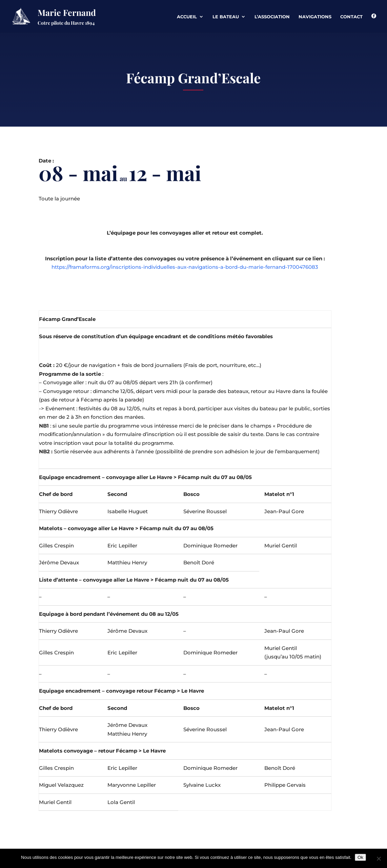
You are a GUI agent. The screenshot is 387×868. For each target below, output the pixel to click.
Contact (351, 17)
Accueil (187, 17)
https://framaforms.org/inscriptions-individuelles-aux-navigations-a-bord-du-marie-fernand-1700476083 (185, 267)
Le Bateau (226, 17)
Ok (360, 857)
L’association (272, 17)
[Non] (379, 859)
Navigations (315, 17)
